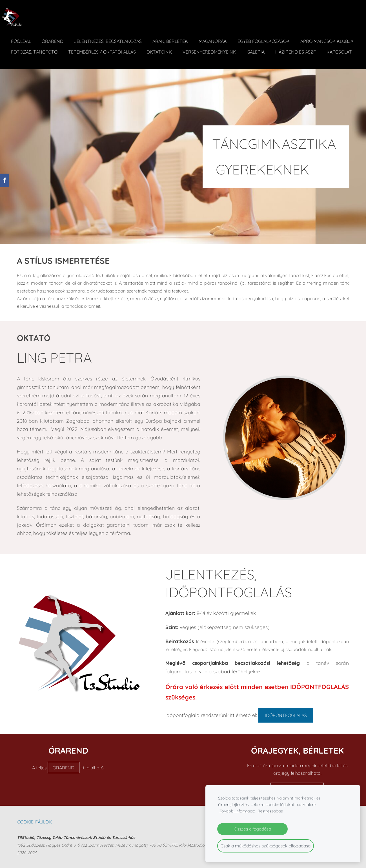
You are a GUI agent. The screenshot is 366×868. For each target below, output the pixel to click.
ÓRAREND (64, 768)
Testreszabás (270, 811)
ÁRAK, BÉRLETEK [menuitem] (175, 36)
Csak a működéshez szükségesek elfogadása (266, 846)
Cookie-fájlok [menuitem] (34, 822)
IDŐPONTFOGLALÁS (286, 716)
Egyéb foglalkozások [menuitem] (269, 36)
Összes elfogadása (252, 829)
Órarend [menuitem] (58, 36)
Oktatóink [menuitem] (228, 47)
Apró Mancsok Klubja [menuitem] (43, 47)
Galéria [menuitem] (324, 47)
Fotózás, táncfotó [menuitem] (103, 47)
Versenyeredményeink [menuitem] (278, 47)
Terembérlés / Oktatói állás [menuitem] (171, 47)
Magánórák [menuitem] (218, 36)
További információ (237, 811)
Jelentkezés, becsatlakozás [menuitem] (113, 36)
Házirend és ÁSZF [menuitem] (36, 57)
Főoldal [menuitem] (26, 36)
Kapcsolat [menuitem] (80, 57)
